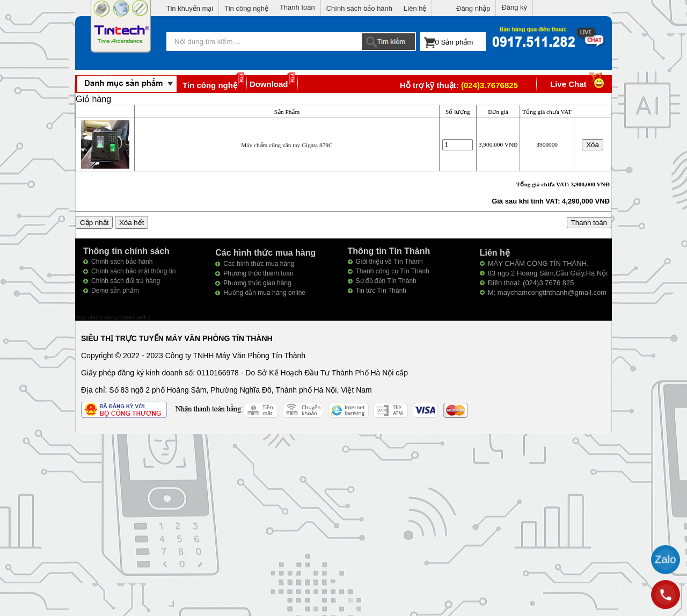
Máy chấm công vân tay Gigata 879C (287, 145)
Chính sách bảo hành (359, 8)
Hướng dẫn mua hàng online (264, 293)
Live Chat (578, 84)
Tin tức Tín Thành (381, 291)
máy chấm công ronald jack (112, 317)
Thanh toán (297, 7)
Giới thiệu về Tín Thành (389, 262)
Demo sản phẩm (115, 291)
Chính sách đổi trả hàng (126, 281)
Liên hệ (415, 8)
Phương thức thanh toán (258, 273)
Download (269, 84)
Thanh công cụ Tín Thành (393, 271)
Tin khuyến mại (190, 8)
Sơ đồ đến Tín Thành (386, 281)
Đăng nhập (473, 8)
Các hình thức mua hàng (259, 264)
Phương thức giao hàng (257, 283)
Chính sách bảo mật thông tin (133, 271)
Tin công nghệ (246, 8)
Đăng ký (514, 7)
